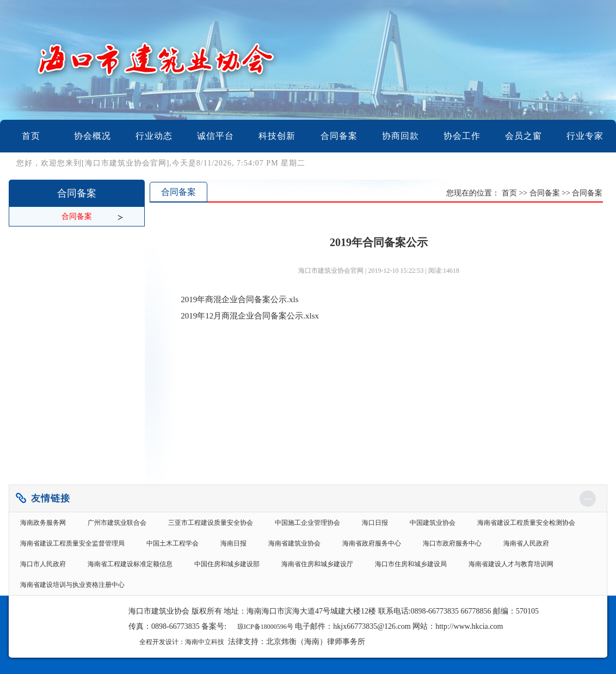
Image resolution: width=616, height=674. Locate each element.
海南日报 (233, 543)
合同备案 (339, 136)
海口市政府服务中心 (452, 543)
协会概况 (93, 136)
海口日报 (375, 523)
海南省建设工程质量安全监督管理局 (72, 543)
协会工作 (462, 136)
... (588, 496)
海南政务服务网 (43, 523)
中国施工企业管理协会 (307, 523)
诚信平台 (215, 136)
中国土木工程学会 (173, 543)
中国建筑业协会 (433, 523)
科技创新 (277, 136)
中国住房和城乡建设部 (227, 564)
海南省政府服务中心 (372, 543)
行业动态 (154, 136)
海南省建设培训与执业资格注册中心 (72, 585)
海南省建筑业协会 (294, 543)
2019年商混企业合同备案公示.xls (239, 299)
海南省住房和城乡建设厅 (317, 564)
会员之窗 (523, 136)
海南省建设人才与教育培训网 (511, 564)
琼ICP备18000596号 (265, 627)
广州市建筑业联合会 (117, 523)
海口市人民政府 (43, 564)
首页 (31, 136)
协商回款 (401, 136)
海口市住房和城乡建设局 (411, 564)
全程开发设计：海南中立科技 (182, 642)
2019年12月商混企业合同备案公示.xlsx (250, 316)
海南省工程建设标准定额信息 (130, 564)
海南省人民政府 (526, 543)
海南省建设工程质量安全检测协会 (526, 523)
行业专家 (585, 136)
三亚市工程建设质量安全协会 (211, 523)
